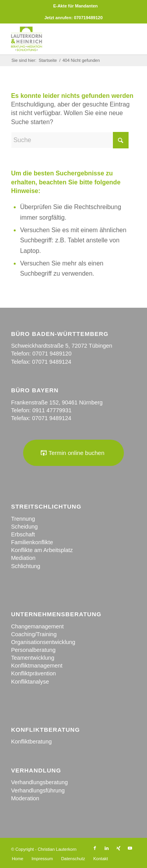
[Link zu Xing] (118, 848)
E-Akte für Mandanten (76, 6)
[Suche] (70, 140)
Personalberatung (33, 650)
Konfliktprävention (33, 673)
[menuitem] (76, 6)
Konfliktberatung (31, 742)
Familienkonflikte (32, 542)
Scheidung (24, 527)
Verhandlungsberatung (39, 782)
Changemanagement (37, 626)
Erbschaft (23, 534)
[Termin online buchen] (74, 453)
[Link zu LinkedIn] (107, 848)
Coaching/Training (34, 634)
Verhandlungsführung (38, 790)
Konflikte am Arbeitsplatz (42, 550)
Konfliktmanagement (37, 666)
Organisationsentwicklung (43, 642)
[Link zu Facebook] (95, 848)
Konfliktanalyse (30, 682)
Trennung (23, 519)
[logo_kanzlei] (61, 39)
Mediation (23, 558)
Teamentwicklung (33, 658)
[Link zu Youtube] (130, 848)
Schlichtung (25, 566)
